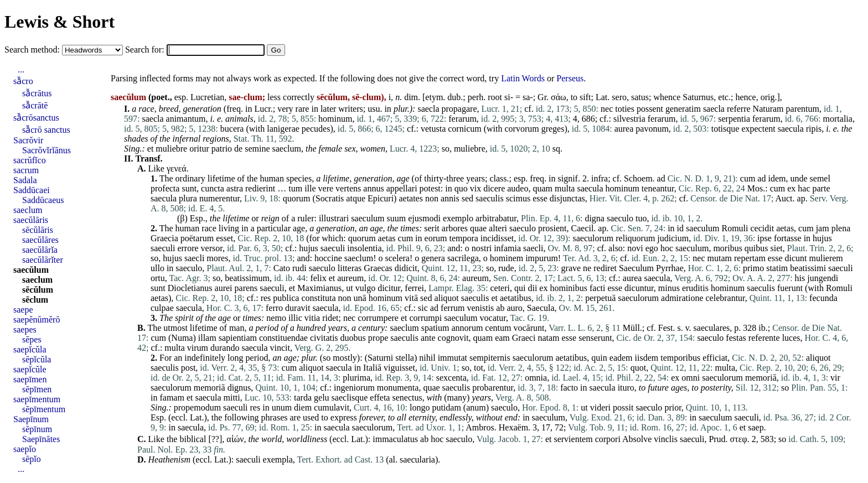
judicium (673, 238)
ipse (764, 238)
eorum (436, 238)
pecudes (316, 129)
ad (661, 178)
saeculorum (593, 238)
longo (420, 407)
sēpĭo (32, 459)
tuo (641, 218)
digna (595, 218)
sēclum (35, 300)
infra (600, 178)
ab (500, 308)
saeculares (712, 328)
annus (373, 188)
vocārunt (529, 328)
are (295, 417)
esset (224, 238)
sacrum (26, 170)
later (328, 109)
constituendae (283, 338)
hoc (667, 248)
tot (479, 368)
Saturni (380, 358)
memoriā (761, 378)
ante (428, 338)
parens (246, 288)
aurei (224, 288)
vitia (312, 318)
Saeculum (636, 268)
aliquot (446, 298)
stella (405, 358)
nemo (276, 318)
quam (542, 188)
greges (553, 129)
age (403, 178)
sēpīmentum (44, 409)
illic (295, 318)
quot (638, 368)
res (266, 298)
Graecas (378, 268)
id (680, 228)
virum (198, 348)
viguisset (399, 368)
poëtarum (197, 238)
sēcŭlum (38, 290)
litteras (350, 268)
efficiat (715, 358)
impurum (542, 258)
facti (597, 288)
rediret (605, 268)
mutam (720, 258)
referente (764, 338)
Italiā (372, 368)
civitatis (324, 338)
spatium (435, 328)
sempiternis (490, 358)
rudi (299, 268)
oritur (199, 149)
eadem (621, 358)
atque (356, 198)
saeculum (368, 218)
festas (736, 338)
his (800, 278)
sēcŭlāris (38, 230)
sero (619, 97)
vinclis (666, 439)
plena (841, 228)
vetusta (433, 129)
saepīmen (30, 379)
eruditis (695, 288)
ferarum (463, 119)
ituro (626, 388)
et (151, 149)
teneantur (658, 188)
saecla (428, 109)
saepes (25, 329)
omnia (536, 378)
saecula (791, 129)
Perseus (570, 78)
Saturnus (698, 97)
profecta (165, 188)
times (410, 228)
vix (476, 188)
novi (635, 248)
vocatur (493, 318)
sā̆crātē (35, 105)
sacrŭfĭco (30, 160)
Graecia (164, 238)
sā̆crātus (37, 93)
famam (172, 398)
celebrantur (725, 298)
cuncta (213, 188)
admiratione (682, 298)
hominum (335, 119)
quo (461, 188)
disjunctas (567, 198)
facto (569, 388)
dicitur (389, 288)
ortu (158, 278)
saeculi (163, 248)
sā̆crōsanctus (36, 118)
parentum (803, 109)
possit (623, 407)
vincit (280, 348)
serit (432, 228)
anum (476, 407)
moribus (727, 248)
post (188, 368)
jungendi (823, 278)
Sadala (25, 180)
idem (777, 178)
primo (753, 268)
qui (520, 288)
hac (804, 188)
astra (235, 188)
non (432, 198)
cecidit (762, 228)
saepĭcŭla (30, 349)
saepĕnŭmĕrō (37, 320)
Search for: (146, 50)
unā (360, 298)
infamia (507, 248)
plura (188, 198)
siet (777, 248)
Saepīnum (31, 419)
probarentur (493, 388)
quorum (297, 198)
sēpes (32, 339)
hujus (822, 238)
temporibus (680, 358)
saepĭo (25, 449)
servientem (573, 439)
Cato (282, 268)
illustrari (334, 218)
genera (433, 258)
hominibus (569, 288)
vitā (411, 298)
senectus (407, 398)
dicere (494, 188)
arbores (455, 228)
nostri (482, 248)
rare (303, 109)
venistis (480, 308)
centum (498, 328)
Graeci (524, 338)
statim (777, 268)
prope (378, 338)
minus (669, 288)
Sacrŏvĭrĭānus (46, 150)
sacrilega (463, 258)
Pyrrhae (670, 268)
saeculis (490, 198)
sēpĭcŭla (37, 359)
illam (207, 338)
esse (540, 198)
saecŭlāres (40, 240)
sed (467, 198)
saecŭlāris (31, 220)
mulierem (826, 258)
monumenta (398, 388)
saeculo (620, 218)
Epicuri (381, 198)
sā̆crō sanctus (46, 130)
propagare (459, 109)
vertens (348, 188)
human (272, 178)
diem (303, 407)
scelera (397, 258)
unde (799, 178)
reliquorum (635, 238)
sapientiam (238, 338)
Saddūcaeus (43, 200)
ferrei (414, 288)
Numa (182, 338)
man (237, 328)
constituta (318, 298)
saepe (23, 310)
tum (295, 188)
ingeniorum (354, 388)
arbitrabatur (496, 218)
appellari (402, 188)
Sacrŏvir (28, 140)
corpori (608, 439)
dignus (239, 388)
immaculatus (395, 439)
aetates (411, 198)
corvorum (521, 129)
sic (423, 308)
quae (478, 228)
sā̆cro (23, 81)
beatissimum (247, 278)
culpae (162, 308)
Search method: (33, 50)
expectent (758, 129)
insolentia (364, 248)
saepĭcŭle (30, 369)
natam (548, 338)
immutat (453, 358)
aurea (624, 129)
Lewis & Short (60, 22)
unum (282, 407)
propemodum (197, 407)
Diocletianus (190, 288)
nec (607, 109)
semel (820, 178)
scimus (518, 198)
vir (835, 378)
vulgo (365, 288)
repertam (750, 258)
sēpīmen (37, 389)
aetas (785, 228)
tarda (303, 398)
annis (450, 198)
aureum (350, 278)
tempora (463, 238)
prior (673, 407)
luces (791, 338)
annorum (467, 328)
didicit (406, 268)
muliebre (171, 149)
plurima (356, 378)
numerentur (219, 198)
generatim (683, 109)
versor (212, 248)
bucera (232, 129)
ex (791, 188)
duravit (298, 308)
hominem (507, 258)
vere (326, 188)
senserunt (595, 338)
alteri (498, 228)
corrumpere (378, 318)
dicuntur (639, 288)
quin (599, 358)
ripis (814, 129)
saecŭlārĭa (40, 250)
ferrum (453, 308)
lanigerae (283, 129)
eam (502, 338)
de (238, 149)
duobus (353, 338)
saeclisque (350, 398)
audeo (518, 188)
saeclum (287, 149)
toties (625, 109)
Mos (755, 188)
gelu (322, 398)
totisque (725, 129)
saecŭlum (31, 270)
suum (397, 218)
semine (257, 149)
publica (286, 298)
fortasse (788, 238)
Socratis (330, 198)
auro (514, 308)
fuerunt (790, 288)
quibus (756, 248)
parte (821, 188)
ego (652, 248)
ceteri (500, 288)
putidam (446, 407)
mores (217, 258)
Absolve (637, 439)
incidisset (497, 238)
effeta (380, 398)
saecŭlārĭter (43, 260)
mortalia (838, 119)
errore (188, 248)
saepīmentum (37, 399)
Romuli (735, 228)
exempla (278, 459)
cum (748, 178)
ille (310, 188)
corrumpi (425, 318)
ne (587, 268)
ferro (274, 308)
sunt (189, 188)
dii (532, 288)
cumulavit (332, 407)
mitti (232, 398)
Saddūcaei (32, 190)
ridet (330, 318)
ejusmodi (424, 218)
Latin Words (523, 78)
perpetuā (600, 298)
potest (430, 188)
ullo (157, 268)
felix (318, 278)
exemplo (458, 218)
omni (691, 378)
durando (225, 348)
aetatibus (516, 298)
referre (739, 109)
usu (374, 109)
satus (640, 97)
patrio (222, 149)
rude (506, 268)
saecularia (417, 459)
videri (600, 407)
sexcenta (451, 378)
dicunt (795, 258)
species (299, 178)
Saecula (541, 308)
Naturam (768, 109)
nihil (427, 358)
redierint (260, 188)
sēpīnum (37, 429)
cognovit (453, 338)
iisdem (647, 358)
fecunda (823, 298)
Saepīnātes (41, 439)
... (21, 69)
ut (349, 288)
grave (571, 268)
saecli (533, 248)
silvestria (629, 119)
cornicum (464, 129)
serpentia (734, 119)
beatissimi (808, 268)
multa (565, 188)
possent (650, 109)
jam (823, 228)
